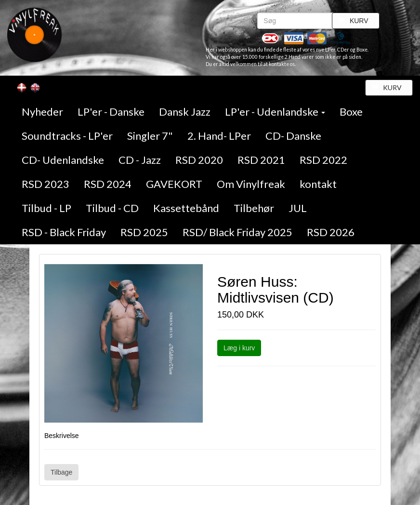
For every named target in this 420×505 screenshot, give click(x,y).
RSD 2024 (108, 184)
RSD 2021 (261, 160)
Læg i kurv (239, 348)
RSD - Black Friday (64, 232)
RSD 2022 (323, 160)
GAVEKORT (174, 184)
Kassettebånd (186, 208)
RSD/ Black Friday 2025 (237, 232)
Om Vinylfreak (251, 184)
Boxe (351, 112)
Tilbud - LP (46, 208)
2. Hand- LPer (219, 136)
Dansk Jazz (185, 112)
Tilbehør (254, 208)
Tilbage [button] (61, 472)
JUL (298, 208)
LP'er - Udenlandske (275, 112)
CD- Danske (293, 136)
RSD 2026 (331, 232)
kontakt (318, 184)
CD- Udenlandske (63, 160)
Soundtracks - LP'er (67, 136)
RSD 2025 (144, 232)
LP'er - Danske (111, 112)
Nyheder (42, 112)
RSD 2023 (46, 184)
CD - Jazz (140, 160)
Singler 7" (150, 136)
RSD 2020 (199, 160)
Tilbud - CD (112, 208)
